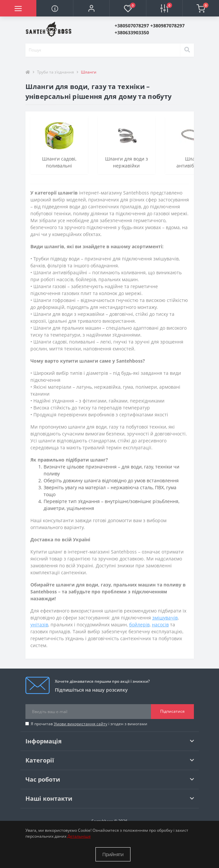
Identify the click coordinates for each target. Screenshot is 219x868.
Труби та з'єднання (55, 72)
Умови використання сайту (81, 724)
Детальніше (79, 836)
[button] (91, 8)
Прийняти (113, 854)
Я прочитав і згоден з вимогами (89, 724)
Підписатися (172, 711)
